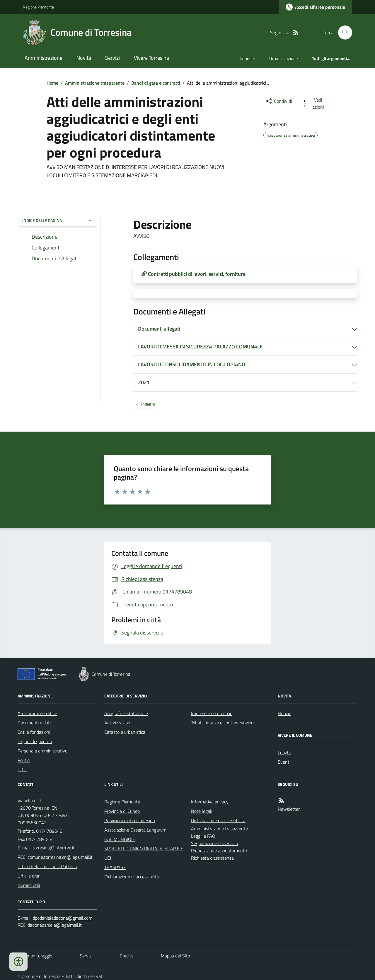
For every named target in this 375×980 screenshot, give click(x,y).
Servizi (112, 58)
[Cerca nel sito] (343, 33)
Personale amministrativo (42, 751)
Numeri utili (29, 885)
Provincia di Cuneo (122, 811)
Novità (84, 58)
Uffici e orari (29, 876)
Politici (24, 760)
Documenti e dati (34, 723)
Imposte (247, 58)
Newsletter (289, 809)
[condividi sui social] (278, 101)
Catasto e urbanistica (125, 732)
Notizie (284, 713)
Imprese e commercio (212, 713)
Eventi (284, 762)
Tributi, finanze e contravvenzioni (223, 723)
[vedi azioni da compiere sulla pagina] (314, 103)
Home (52, 83)
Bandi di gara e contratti (156, 83)
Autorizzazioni (118, 723)
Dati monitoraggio (35, 956)
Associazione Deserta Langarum (135, 830)
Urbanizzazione (284, 58)
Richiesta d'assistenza (212, 858)
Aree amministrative (37, 713)
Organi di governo (35, 741)
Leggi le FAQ (203, 836)
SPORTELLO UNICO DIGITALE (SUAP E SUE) (144, 853)
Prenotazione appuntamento (219, 851)
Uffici (22, 769)
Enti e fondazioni (34, 732)
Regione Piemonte (38, 7)
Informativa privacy (210, 802)
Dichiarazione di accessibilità (132, 877)
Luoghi (284, 752)
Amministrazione (44, 58)
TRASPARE (115, 867)
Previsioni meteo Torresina (130, 820)
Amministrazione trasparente (95, 83)
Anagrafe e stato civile (126, 713)
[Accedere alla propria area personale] (315, 7)
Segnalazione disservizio (214, 843)
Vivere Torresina (151, 58)
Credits (127, 956)
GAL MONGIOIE (120, 839)
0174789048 (49, 831)
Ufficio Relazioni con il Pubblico (47, 866)
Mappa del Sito (175, 956)
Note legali (202, 811)
